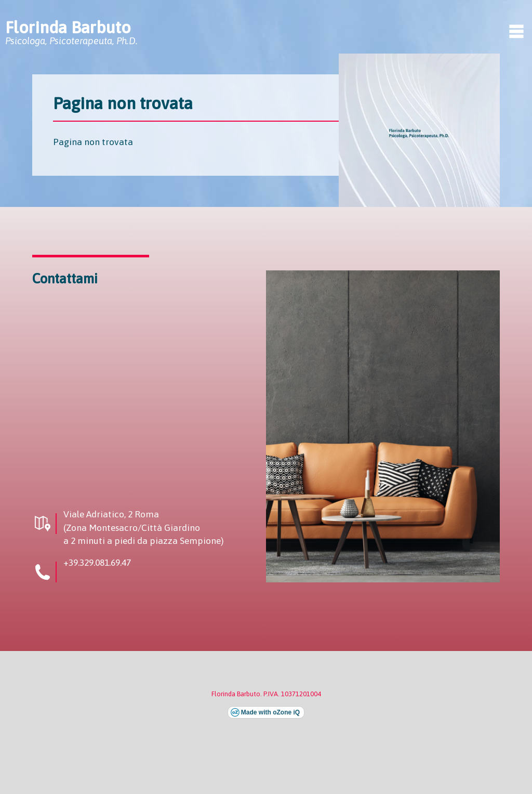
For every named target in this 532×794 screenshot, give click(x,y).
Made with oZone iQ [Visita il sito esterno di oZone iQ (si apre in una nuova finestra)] (270, 712)
